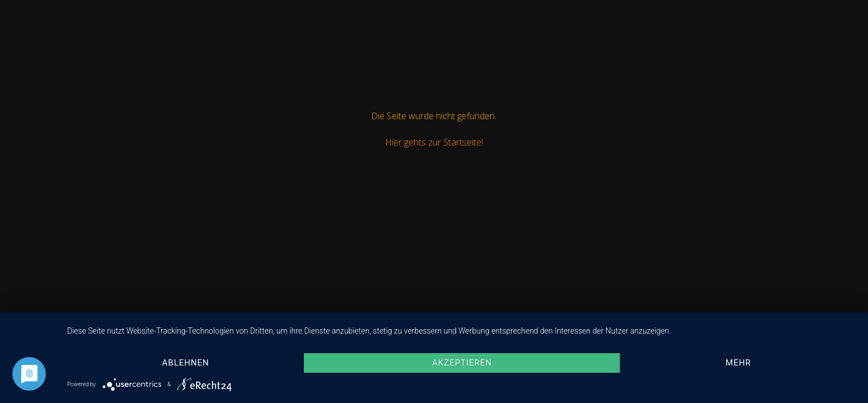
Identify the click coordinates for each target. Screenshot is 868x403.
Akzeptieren (462, 363)
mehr (738, 363)
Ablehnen (186, 363)
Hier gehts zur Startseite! (434, 142)
